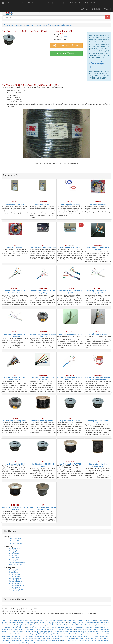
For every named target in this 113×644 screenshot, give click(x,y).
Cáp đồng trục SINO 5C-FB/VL (70, 334)
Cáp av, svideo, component (91, 632)
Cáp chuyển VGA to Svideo (36, 627)
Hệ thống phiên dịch (21, 625)
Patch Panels (6, 641)
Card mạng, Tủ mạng (15, 623)
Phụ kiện (51, 3)
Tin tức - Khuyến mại (69, 641)
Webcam (44, 629)
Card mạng (59, 629)
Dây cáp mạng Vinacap (17, 562)
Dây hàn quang (103, 641)
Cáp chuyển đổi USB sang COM (13, 638)
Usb (35, 643)
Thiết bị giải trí (90, 3)
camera (19, 632)
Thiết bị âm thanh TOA (71, 625)
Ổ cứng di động (29, 623)
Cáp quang (90, 627)
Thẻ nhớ (93, 641)
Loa (11, 625)
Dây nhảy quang (83, 641)
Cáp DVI (51, 629)
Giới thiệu (96, 9)
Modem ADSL (61, 620)
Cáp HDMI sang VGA (26, 636)
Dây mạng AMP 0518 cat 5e (70, 247)
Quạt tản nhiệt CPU (49, 634)
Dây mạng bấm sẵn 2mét (70, 204)
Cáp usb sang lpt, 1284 (83, 636)
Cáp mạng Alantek (15, 574)
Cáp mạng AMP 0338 (43, 204)
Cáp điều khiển (7, 643)
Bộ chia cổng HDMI (64, 634)
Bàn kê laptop (23, 620)
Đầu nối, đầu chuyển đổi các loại (72, 638)
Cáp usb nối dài (28, 632)
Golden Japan (13, 572)
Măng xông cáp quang (42, 636)
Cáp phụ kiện (12, 629)
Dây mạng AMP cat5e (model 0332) (43, 247)
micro (69, 623)
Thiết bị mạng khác (79, 634)
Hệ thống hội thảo (35, 625)
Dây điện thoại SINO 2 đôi (98, 334)
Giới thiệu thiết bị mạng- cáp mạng (43, 421)
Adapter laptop (100, 627)
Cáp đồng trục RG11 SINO (15, 464)
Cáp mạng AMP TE (15, 560)
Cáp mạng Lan (14, 555)
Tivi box (12, 632)
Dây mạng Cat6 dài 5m (98, 204)
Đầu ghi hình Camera (9, 620)
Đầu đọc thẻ (79, 629)
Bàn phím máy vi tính (73, 632)
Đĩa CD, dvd (57, 641)
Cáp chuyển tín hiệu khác (51, 638)
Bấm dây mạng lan (15, 564)
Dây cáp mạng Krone (16, 579)
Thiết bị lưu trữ (75, 3)
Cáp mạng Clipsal (15, 588)
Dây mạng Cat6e (14, 551)
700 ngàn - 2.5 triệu (15, 543)
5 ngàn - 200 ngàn (15, 539)
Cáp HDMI (22, 629)
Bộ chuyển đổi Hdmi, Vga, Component (71, 627)
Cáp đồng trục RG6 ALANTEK (70, 464)
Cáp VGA (84, 625)
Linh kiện (62, 3)
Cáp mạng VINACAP (16, 583)
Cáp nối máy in (59, 632)
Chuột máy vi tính (49, 620)
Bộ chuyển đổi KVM (18, 627)
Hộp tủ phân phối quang (44, 632)
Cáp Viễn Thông (97, 65)
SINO (66, 37)
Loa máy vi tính (24, 634)
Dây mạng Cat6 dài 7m (15, 247)
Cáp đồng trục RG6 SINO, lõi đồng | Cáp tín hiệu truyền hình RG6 (49, 25)
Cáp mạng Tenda (15, 577)
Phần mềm (17, 643)
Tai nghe (14, 634)
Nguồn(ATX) (100, 620)
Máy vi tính (8, 25)
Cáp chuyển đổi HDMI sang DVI (63, 636)
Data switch (40, 623)
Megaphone (47, 625)
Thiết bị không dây (35, 620)
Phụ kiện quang (90, 638)
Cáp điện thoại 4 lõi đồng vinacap (15, 421)
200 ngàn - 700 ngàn (16, 541)
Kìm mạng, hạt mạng (96, 625)
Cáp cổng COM (36, 634)
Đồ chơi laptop (57, 625)
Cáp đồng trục (14, 558)
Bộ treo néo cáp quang (100, 636)
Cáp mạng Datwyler (15, 581)
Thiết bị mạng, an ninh (16, 3)
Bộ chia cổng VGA (33, 629)
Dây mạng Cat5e (14, 549)
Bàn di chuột (90, 620)
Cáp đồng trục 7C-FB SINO (70, 421)
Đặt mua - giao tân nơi (66, 45)
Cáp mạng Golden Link (17, 585)
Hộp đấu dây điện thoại (43, 641)
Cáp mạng (20, 25)
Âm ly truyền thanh (79, 623)
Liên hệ (108, 9)
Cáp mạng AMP (14, 570)
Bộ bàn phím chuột (93, 623)
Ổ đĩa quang (91, 634)
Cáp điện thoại (14, 553)
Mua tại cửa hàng (66, 53)
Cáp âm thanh (51, 627)
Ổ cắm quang (69, 629)
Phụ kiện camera (60, 623)
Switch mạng (72, 620)
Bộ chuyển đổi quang (33, 638)
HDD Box (88, 629)
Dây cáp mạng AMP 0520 (15, 204)
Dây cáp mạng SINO (16, 590)
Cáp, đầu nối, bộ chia (36, 3)
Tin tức (85, 9)
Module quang (27, 643)
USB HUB (81, 620)
